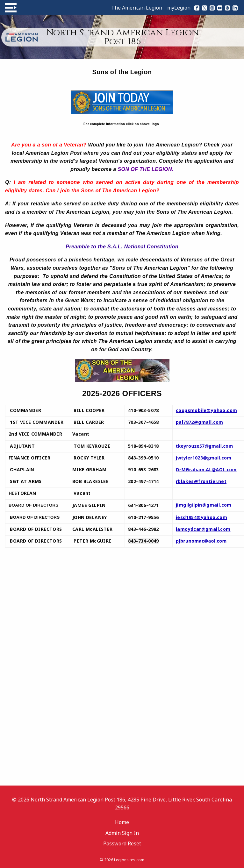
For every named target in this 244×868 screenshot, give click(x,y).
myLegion (179, 8)
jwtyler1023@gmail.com (204, 458)
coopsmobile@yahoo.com (206, 410)
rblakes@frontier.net (201, 481)
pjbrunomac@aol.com (201, 541)
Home (122, 822)
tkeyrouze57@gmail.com (205, 446)
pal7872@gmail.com (200, 422)
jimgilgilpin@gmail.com (204, 505)
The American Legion (137, 8)
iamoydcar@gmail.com (203, 529)
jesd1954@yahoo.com (201, 517)
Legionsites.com (129, 860)
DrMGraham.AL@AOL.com (206, 470)
